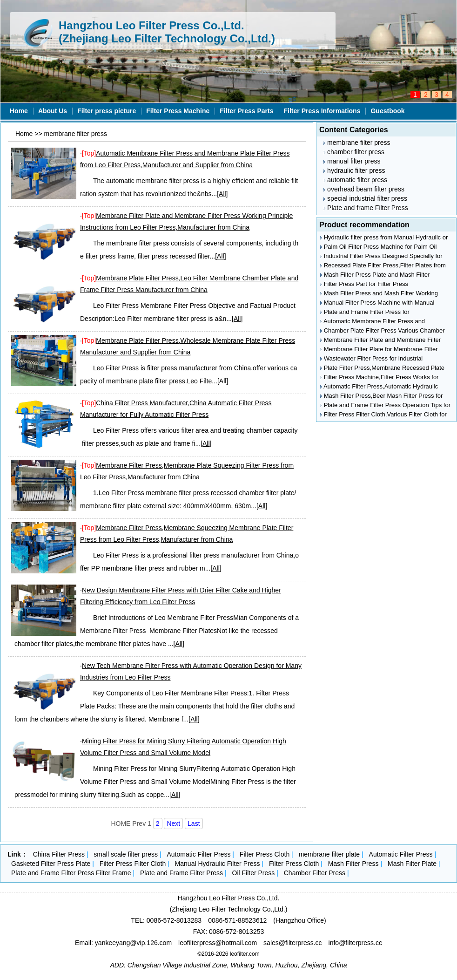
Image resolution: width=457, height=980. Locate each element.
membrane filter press (76, 134)
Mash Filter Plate (412, 864)
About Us (53, 111)
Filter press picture (107, 111)
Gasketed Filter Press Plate (51, 864)
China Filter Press (59, 854)
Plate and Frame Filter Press (181, 873)
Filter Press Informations (322, 111)
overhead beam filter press (364, 189)
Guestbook (387, 111)
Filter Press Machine (178, 111)
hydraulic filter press (354, 170)
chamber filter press (354, 152)
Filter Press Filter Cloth (133, 864)
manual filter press (352, 161)
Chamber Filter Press (315, 873)
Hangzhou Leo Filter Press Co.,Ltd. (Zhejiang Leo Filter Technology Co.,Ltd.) (167, 32)
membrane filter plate (329, 854)
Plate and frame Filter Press (366, 208)
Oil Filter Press (254, 873)
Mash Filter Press (353, 864)
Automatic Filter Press (198, 854)
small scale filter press (126, 854)
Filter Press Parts (246, 111)
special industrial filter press (365, 198)
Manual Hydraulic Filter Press (218, 864)
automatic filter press (355, 180)
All (222, 194)
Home (19, 111)
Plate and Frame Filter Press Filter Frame (71, 873)
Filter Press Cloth (265, 854)
